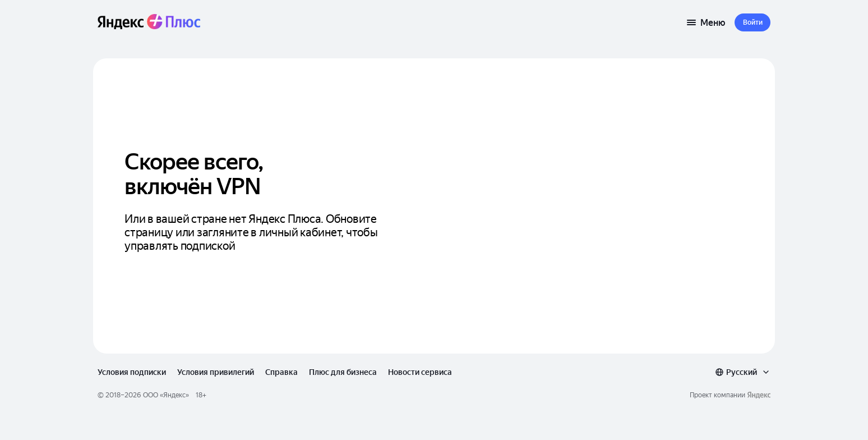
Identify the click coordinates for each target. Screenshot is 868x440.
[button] (752, 22)
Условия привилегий (216, 372)
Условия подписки (132, 372)
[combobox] (743, 372)
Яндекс (174, 395)
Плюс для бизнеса (343, 372)
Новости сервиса (420, 372)
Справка (281, 372)
